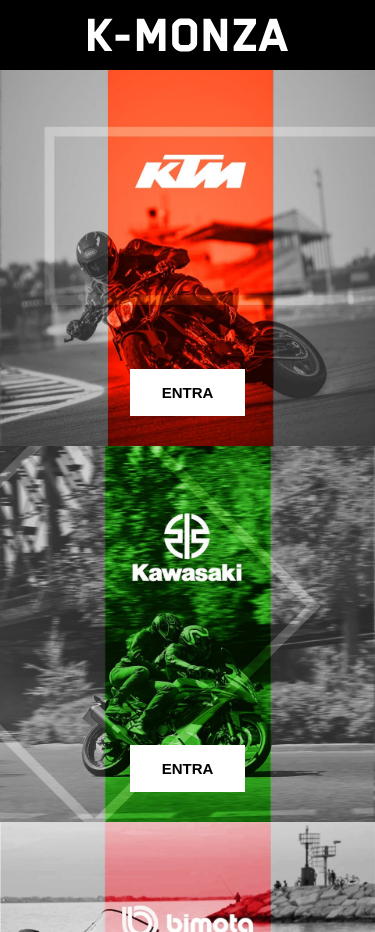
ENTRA (188, 392)
